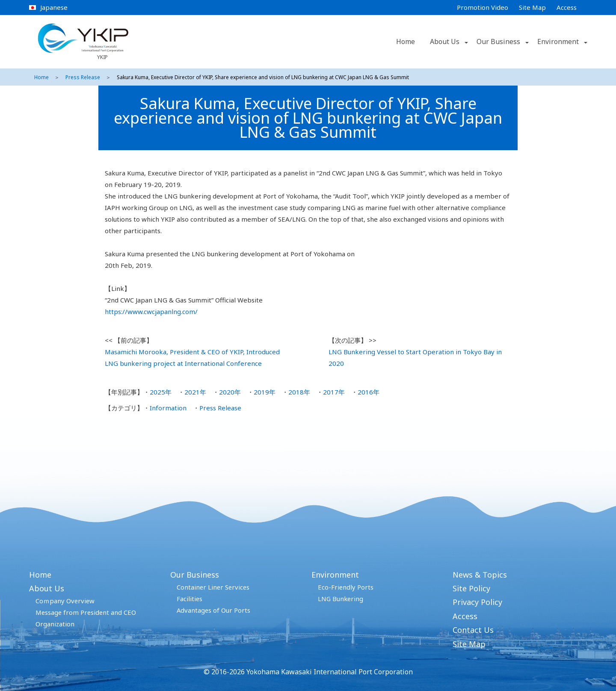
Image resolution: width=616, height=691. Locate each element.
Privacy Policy (477, 602)
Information (168, 408)
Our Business (195, 575)
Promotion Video (483, 7)
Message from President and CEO (86, 612)
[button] (465, 42)
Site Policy (471, 588)
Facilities (190, 599)
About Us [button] (445, 42)
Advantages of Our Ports (213, 610)
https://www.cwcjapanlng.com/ (151, 311)
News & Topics (480, 575)
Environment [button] (558, 42)
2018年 (299, 392)
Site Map (532, 7)
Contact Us (473, 630)
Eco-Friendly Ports (346, 587)
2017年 (334, 392)
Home (406, 42)
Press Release (83, 77)
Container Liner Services (213, 587)
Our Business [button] (498, 42)
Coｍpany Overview (65, 601)
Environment (335, 575)
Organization (55, 624)
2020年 (230, 392)
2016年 (369, 392)
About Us (47, 588)
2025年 (161, 392)
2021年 (195, 392)
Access (567, 7)
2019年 (265, 392)
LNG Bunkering (341, 599)
